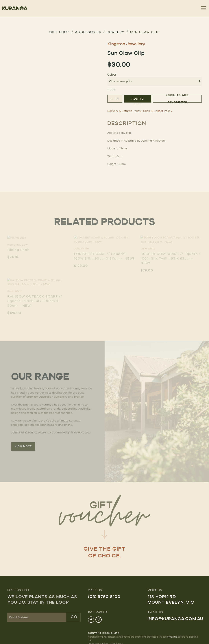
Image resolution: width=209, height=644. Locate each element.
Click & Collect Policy (158, 111)
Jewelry (116, 32)
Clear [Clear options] (113, 90)
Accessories (88, 32)
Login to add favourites (177, 99)
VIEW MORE (23, 446)
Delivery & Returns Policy (124, 111)
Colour (112, 75)
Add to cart (138, 100)
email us (172, 637)
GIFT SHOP (59, 32)
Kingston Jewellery (126, 44)
